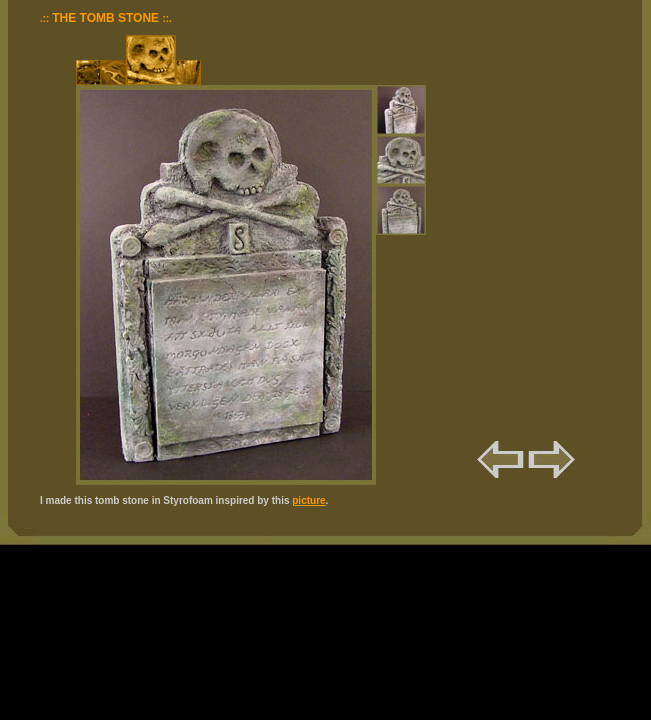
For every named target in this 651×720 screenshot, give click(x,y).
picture (308, 500)
